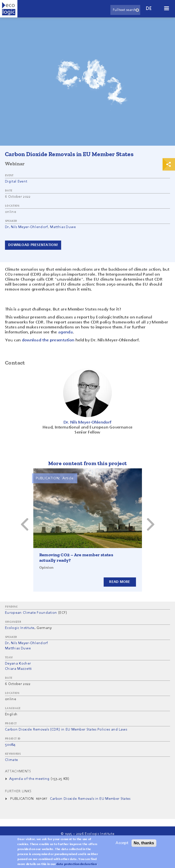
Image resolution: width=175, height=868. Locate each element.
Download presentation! (33, 245)
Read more (120, 582)
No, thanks (144, 843)
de (149, 9)
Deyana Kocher (18, 664)
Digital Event (16, 182)
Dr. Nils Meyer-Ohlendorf (26, 227)
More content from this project (88, 463)
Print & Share (169, 164)
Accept (122, 843)
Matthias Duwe (63, 227)
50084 (10, 745)
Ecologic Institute (20, 628)
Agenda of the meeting (29, 779)
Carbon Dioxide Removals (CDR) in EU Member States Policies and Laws (66, 730)
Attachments (18, 771)
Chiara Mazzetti (19, 669)
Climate (11, 760)
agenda (66, 332)
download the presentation (48, 340)
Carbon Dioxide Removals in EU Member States (90, 799)
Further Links (18, 791)
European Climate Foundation (31, 613)
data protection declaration (77, 864)
